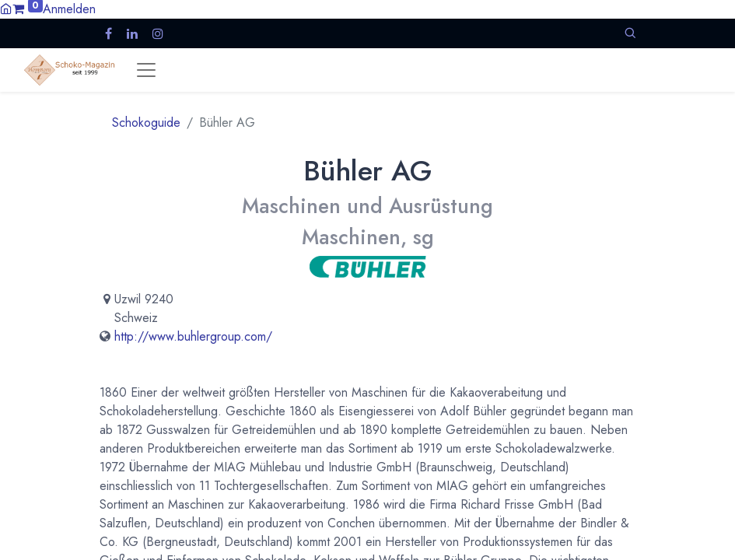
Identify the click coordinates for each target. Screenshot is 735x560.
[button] (630, 33)
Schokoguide (146, 122)
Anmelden (69, 9)
